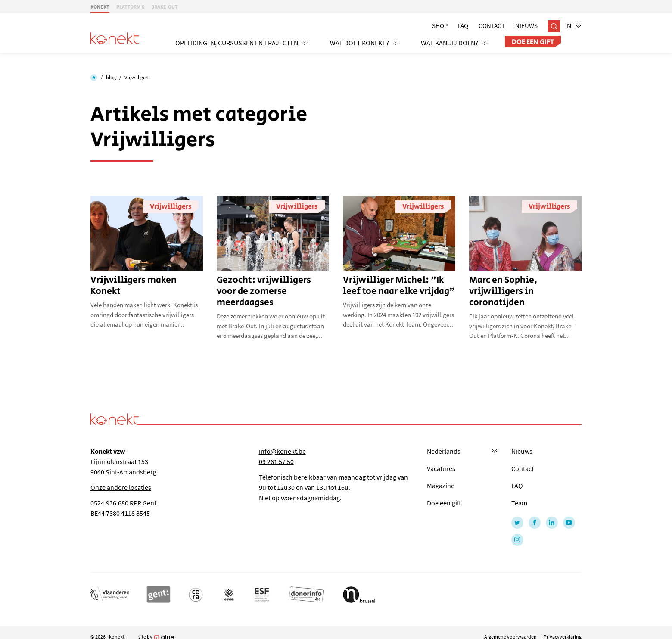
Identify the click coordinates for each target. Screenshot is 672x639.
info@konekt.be (282, 451)
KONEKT (100, 7)
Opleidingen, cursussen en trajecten (241, 43)
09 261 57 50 (276, 461)
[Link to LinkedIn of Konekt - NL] (552, 523)
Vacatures (441, 468)
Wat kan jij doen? (454, 43)
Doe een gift (533, 42)
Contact (492, 26)
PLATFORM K (130, 7)
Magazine (441, 486)
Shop (440, 26)
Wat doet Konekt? (364, 43)
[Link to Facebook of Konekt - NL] (535, 523)
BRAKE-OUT (165, 7)
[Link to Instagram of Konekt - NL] (517, 540)
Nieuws (526, 26)
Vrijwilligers (137, 77)
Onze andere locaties (121, 487)
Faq (463, 26)
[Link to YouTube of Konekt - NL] (569, 523)
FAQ (517, 486)
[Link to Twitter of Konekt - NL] (517, 523)
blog (111, 77)
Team (519, 503)
